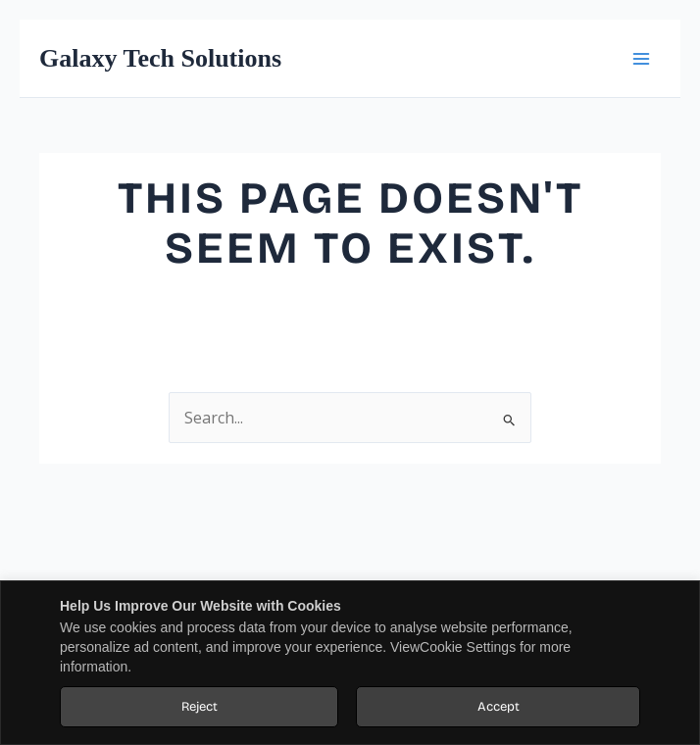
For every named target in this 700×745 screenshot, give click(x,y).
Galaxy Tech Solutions (160, 58)
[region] (350, 663)
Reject (200, 707)
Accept (499, 707)
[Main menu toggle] (641, 58)
